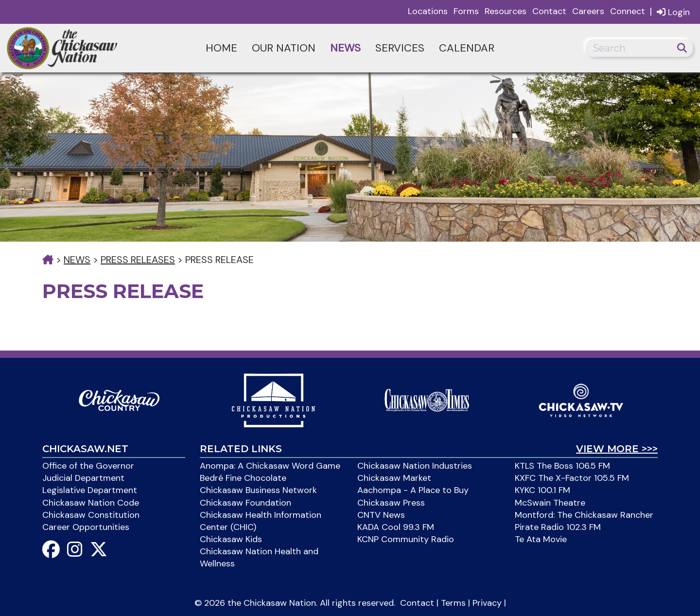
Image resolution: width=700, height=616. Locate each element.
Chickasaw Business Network (258, 490)
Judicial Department (83, 478)
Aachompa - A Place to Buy (413, 490)
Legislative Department (90, 490)
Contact (549, 11)
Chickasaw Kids (231, 539)
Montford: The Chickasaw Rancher (584, 515)
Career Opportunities (86, 527)
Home (221, 48)
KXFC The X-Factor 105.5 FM (572, 478)
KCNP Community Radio (406, 539)
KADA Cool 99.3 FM (396, 527)
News (345, 48)
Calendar (467, 48)
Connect (628, 11)
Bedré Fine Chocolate (243, 478)
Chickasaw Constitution (91, 515)
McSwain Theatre (550, 503)
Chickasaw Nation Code (91, 503)
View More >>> (617, 449)
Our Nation (284, 48)
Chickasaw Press (391, 503)
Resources (506, 11)
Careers (588, 11)
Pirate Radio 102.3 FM (558, 527)
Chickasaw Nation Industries (415, 466)
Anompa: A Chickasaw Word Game (270, 466)
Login (673, 12)
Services (400, 48)
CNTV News (381, 515)
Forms (466, 11)
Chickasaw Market (394, 478)
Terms (453, 603)
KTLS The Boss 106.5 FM (562, 466)
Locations (428, 11)
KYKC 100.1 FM (542, 490)
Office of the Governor (88, 466)
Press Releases (138, 260)
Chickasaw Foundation (245, 503)
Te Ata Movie (541, 539)
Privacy (487, 603)
